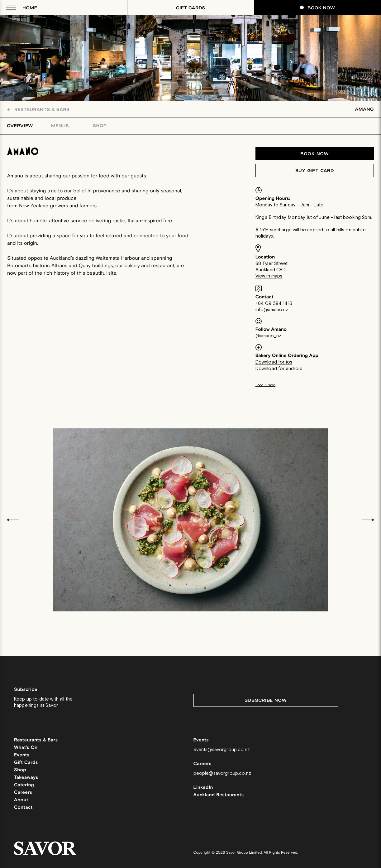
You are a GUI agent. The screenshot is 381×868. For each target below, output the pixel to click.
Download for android (279, 369)
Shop (100, 126)
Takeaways (26, 778)
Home (30, 8)
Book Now (317, 8)
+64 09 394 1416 (274, 304)
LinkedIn (203, 788)
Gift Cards (191, 8)
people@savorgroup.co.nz (222, 773)
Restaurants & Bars (38, 110)
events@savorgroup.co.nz (222, 750)
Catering (24, 785)
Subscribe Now (266, 700)
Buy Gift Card (315, 171)
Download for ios (274, 362)
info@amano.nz (272, 310)
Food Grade (266, 385)
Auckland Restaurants (219, 795)
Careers (23, 793)
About (21, 800)
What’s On (26, 748)
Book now (315, 154)
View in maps (269, 276)
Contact (23, 808)
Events (22, 755)
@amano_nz (268, 336)
